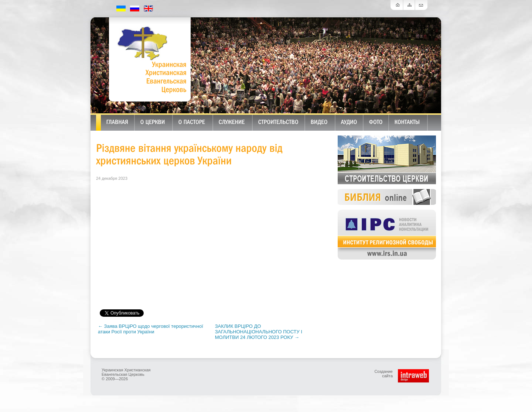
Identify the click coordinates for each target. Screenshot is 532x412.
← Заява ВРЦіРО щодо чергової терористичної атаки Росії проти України (151, 329)
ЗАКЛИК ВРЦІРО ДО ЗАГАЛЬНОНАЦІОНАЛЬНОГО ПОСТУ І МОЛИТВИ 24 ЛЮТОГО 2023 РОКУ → (259, 332)
